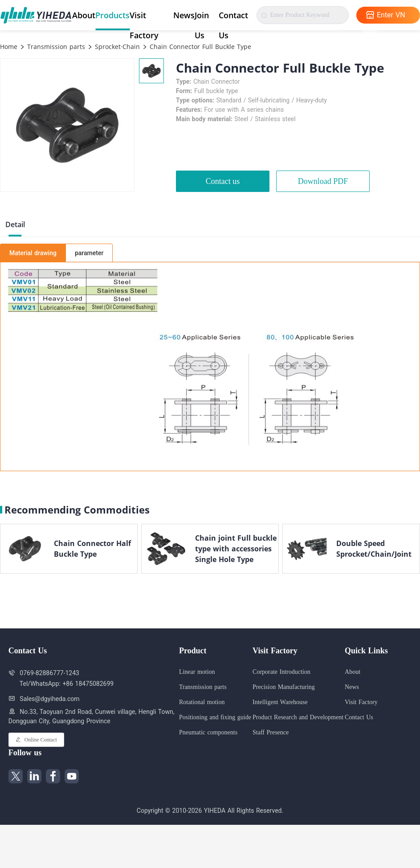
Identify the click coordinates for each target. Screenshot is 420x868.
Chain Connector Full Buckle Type (199, 47)
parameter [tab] (89, 253)
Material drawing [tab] (33, 253)
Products (112, 15)
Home (9, 47)
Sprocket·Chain (116, 47)
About (84, 15)
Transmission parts (55, 47)
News (184, 15)
